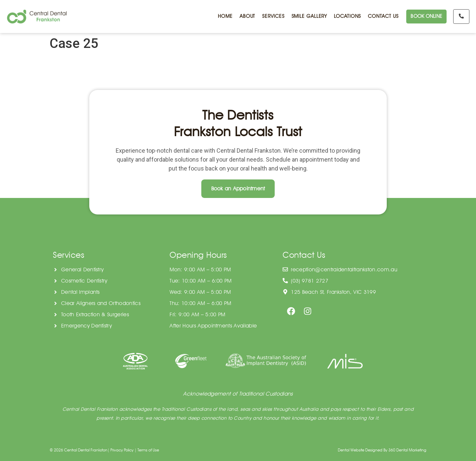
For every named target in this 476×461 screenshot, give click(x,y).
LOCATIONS (347, 17)
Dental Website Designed (360, 450)
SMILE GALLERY (309, 17)
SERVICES (273, 17)
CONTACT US (382, 17)
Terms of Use (148, 450)
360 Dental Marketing (407, 450)
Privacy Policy (122, 450)
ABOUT (247, 17)
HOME (225, 17)
